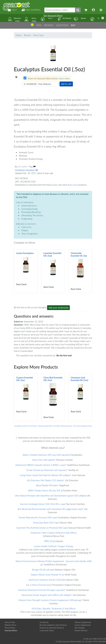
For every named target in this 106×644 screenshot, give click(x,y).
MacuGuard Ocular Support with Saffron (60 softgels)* (47, 595)
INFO (39, 25)
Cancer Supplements (83, 625)
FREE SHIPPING (31, 10)
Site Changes (80, 628)
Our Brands (44, 622)
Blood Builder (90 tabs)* (47, 485)
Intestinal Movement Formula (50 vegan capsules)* (42, 590)
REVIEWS (49, 25)
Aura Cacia (38, 35)
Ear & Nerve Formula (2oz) (39, 585)
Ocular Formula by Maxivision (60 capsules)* (47, 470)
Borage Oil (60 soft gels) (43, 570)
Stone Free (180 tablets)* (44, 460)
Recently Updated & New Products (53, 625)
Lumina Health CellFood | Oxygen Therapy (54, 546)
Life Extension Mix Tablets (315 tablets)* (46, 480)
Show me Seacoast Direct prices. (47, 78)
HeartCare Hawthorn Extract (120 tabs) (47, 580)
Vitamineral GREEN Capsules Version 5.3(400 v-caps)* (41, 465)
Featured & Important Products (52, 628)
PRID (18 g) (50, 541)
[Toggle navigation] (101, 10)
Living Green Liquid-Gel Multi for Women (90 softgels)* (46, 475)
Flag (32, 167)
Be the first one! (64, 355)
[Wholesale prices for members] (25, 78)
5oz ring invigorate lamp (83, 426)
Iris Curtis (23, 167)
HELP (12, 10)
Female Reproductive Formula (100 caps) (38, 517)
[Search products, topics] (60, 10)
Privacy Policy (10, 628)
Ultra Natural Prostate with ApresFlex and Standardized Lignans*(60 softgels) (51, 496)
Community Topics (47, 630)
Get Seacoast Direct (53, 16)
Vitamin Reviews (81, 630)
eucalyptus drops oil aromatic (25, 426)
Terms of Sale (10, 622)
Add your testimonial (59, 308)
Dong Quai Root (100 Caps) (46, 523)
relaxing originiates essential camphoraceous (55, 426)
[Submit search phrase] (78, 10)
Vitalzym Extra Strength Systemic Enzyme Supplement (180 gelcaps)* (51, 600)
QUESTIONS (62, 25)
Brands (27, 35)
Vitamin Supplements (83, 622)
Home (18, 35)
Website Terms (10, 625)
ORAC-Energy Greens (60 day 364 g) (45, 490)
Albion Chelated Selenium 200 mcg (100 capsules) (46, 455)
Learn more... (65, 79)
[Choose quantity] (41, 84)
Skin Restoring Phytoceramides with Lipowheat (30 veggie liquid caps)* (51, 509)
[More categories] (103, 18)
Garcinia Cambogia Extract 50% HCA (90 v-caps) (43, 504)
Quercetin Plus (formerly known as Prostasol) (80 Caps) (42, 528)
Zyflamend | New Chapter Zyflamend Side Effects (54, 533)
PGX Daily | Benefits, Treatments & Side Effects (54, 609)
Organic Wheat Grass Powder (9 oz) (47, 575)
